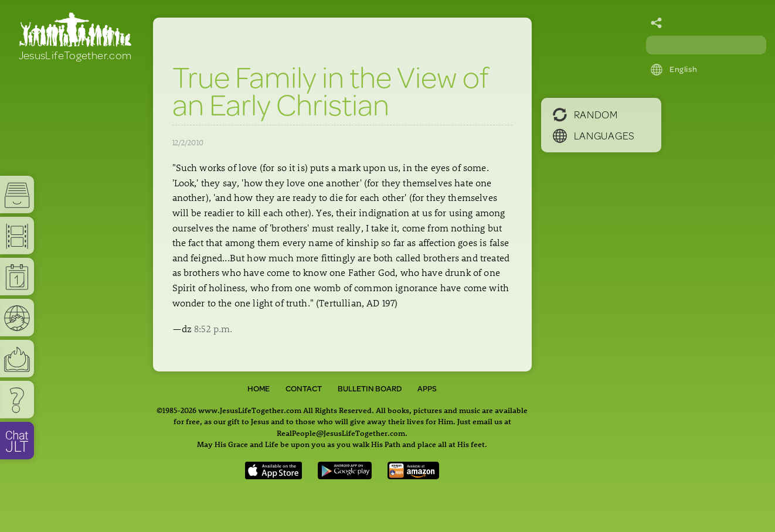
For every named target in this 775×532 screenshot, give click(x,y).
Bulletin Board (370, 388)
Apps (427, 388)
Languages (594, 135)
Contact (304, 388)
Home (259, 388)
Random (585, 114)
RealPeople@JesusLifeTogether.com (341, 433)
